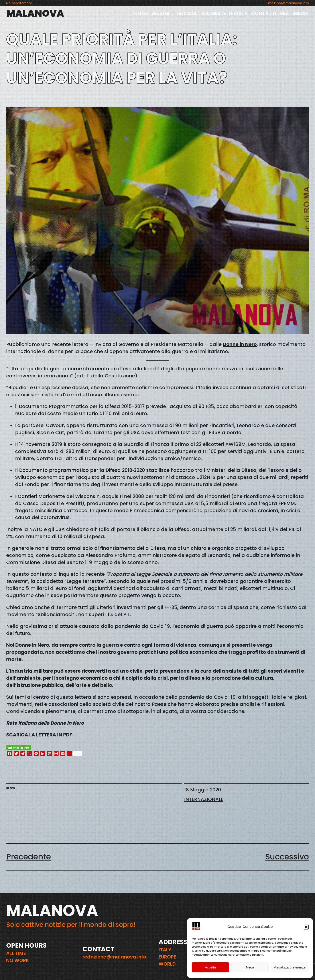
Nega (250, 967)
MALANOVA (35, 13)
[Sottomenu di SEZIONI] (172, 14)
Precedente (29, 857)
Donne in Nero (240, 344)
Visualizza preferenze (290, 967)
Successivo (287, 857)
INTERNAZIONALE (204, 799)
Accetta (210, 967)
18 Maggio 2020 (203, 790)
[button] (306, 927)
